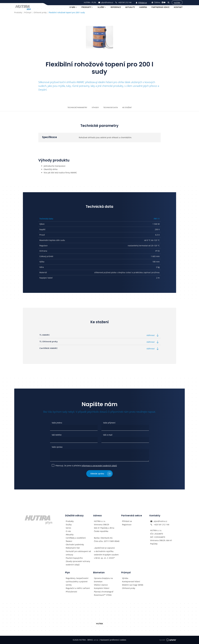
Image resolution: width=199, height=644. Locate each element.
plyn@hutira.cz (160, 521)
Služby (101, 7)
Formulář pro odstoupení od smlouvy (78, 553)
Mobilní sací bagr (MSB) (133, 585)
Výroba (125, 578)
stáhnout (153, 335)
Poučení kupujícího (74, 558)
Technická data (111, 107)
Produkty (86, 7)
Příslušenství (71, 592)
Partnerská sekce (160, 7)
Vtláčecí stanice (101, 585)
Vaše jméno (57, 423)
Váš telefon (57, 435)
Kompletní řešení (102, 588)
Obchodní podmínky (75, 544)
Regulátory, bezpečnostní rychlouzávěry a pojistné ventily (77, 582)
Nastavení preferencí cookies (112, 640)
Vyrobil (168, 640)
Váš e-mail (108, 435)
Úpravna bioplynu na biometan (103, 580)
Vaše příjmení (109, 423)
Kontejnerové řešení (131, 582)
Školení (69, 541)
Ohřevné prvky (129, 588)
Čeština (156, 2)
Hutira (177, 3)
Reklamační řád (73, 548)
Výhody (95, 107)
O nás (72, 7)
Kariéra (143, 7)
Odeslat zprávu (101, 474)
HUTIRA (99, 624)
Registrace (127, 525)
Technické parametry (77, 107)
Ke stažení (127, 107)
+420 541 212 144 (161, 525)
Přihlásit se (141, 3)
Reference (116, 7)
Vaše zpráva (57, 447)
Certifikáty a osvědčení (76, 538)
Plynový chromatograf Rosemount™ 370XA (104, 593)
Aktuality (130, 7)
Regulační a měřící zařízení (78, 588)
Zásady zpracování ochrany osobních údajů (78, 563)
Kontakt (178, 7)
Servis (68, 528)
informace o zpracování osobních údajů (99, 466)
